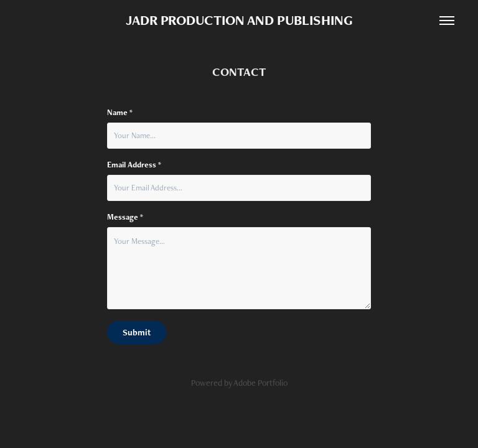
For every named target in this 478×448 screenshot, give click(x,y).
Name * (120, 113)
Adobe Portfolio (260, 383)
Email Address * (134, 165)
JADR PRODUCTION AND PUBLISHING (239, 20)
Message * (125, 217)
